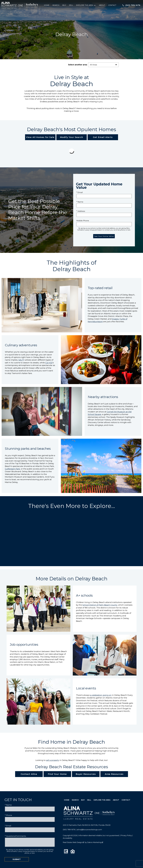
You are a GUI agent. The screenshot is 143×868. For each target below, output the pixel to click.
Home (47, 5)
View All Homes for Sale (40, 137)
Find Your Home (57, 774)
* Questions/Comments (15, 836)
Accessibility (68, 838)
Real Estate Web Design (73, 842)
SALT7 (21, 360)
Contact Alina (29, 774)
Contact (112, 5)
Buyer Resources (86, 774)
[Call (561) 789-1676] (131, 5)
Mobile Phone (83, 221)
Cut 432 (49, 363)
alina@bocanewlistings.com (89, 830)
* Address (81, 211)
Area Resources (114, 774)
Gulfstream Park (12, 469)
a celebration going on (101, 695)
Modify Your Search (72, 137)
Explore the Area (102, 800)
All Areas (93, 65)
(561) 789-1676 (69, 830)
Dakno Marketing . (95, 842)
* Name (80, 202)
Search (56, 5)
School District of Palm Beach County (100, 605)
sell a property (53, 760)
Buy (64, 5)
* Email (80, 192)
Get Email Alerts (103, 137)
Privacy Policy (126, 835)
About (102, 5)
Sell (71, 5)
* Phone (8, 815)
